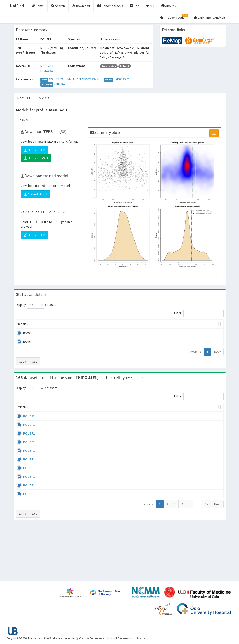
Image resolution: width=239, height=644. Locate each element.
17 (207, 557)
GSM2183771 (72, 79)
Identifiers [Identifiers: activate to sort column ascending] (187, 412)
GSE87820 (186, 488)
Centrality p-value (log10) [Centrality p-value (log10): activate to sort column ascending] (196, 324)
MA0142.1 (47, 66)
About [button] (169, 6)
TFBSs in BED (34, 150)
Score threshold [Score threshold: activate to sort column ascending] (154, 324)
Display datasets (37, 305)
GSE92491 (186, 461)
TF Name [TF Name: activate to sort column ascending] (22, 409)
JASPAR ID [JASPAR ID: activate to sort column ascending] (210, 409)
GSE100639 (186, 421)
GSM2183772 (91, 79)
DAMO (24, 120)
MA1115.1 (47, 71)
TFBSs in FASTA (36, 158)
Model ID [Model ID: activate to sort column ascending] (70, 324)
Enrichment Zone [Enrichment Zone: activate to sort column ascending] (100, 324)
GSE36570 (186, 474)
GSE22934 (186, 515)
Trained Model (35, 194)
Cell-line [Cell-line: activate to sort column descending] (42, 412)
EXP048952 (121, 79)
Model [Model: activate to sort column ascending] (23, 324)
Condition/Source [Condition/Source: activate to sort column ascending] (86, 412)
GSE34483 (186, 528)
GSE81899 (56, 79)
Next (217, 352)
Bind (17, 6)
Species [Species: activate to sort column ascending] (163, 412)
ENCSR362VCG (189, 447)
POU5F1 (24, 421)
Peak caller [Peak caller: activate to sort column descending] (45, 324)
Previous (195, 352)
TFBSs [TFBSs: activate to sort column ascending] (127, 324)
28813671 (60, 84)
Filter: (199, 313)
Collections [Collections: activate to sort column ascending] (138, 412)
